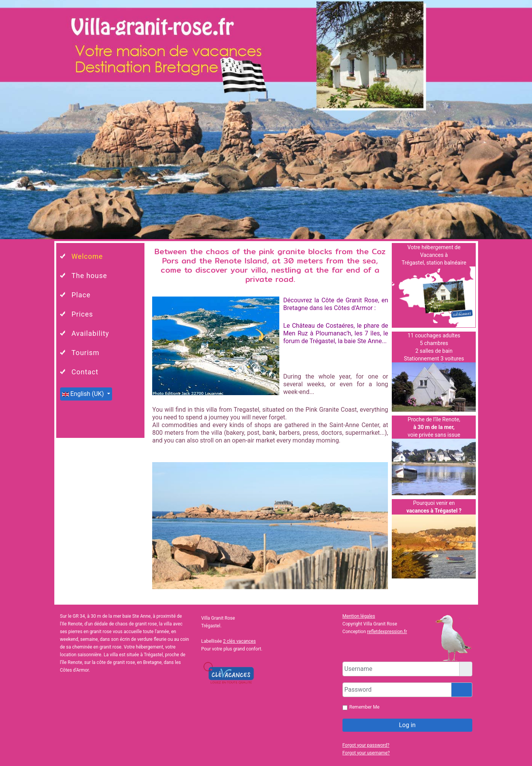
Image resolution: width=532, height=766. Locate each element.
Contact (85, 372)
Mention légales (359, 616)
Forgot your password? (366, 745)
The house (90, 276)
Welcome (87, 256)
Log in (407, 725)
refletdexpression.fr (387, 632)
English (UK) (84, 394)
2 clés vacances (239, 641)
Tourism (86, 353)
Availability (91, 333)
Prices (82, 314)
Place (81, 295)
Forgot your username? (366, 753)
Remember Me (364, 707)
